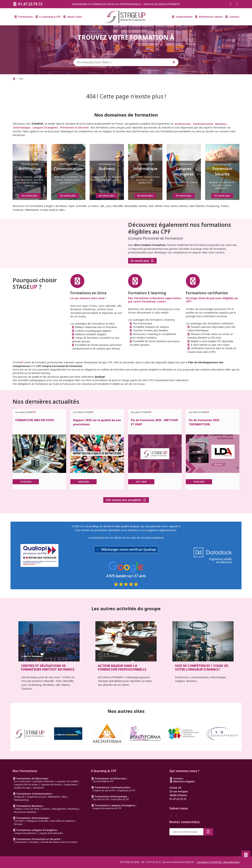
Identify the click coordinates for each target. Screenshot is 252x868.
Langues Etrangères (45, 127)
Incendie (34, 842)
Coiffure (18, 809)
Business (221, 124)
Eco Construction (22, 781)
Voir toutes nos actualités (126, 500)
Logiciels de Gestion (51, 785)
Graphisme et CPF (126, 790)
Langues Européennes (25, 833)
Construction (20, 842)
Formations (24, 17)
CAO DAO (19, 821)
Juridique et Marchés (44, 781)
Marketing (73, 809)
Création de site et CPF (104, 790)
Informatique (22, 127)
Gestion (46, 809)
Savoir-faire (73, 17)
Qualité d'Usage (22, 788)
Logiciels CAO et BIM (67, 781)
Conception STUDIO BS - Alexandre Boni (218, 862)
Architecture (183, 124)
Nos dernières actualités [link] (46, 401)
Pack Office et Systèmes (62, 821)
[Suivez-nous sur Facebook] (230, 4)
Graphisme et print (36, 797)
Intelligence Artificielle (37, 821)
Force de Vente (32, 809)
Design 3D (19, 797)
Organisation (70, 785)
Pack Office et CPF (120, 799)
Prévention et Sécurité (74, 127)
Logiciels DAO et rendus (26, 785)
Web (64, 797)
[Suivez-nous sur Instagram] (237, 4)
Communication (203, 124)
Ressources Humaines (25, 812)
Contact (232, 17)
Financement (182, 17)
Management (59, 809)
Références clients (209, 17)
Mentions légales (182, 781)
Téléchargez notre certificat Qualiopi (128, 549)
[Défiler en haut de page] (246, 855)
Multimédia (54, 797)
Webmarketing (21, 800)
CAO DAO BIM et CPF (103, 781)
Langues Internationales (51, 833)
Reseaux (18, 824)
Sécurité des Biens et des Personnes (59, 842)
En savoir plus (142, 261)
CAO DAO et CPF (101, 799)
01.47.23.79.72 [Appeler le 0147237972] (28, 4)
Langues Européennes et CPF (107, 808)
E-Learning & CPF (48, 17)
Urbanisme (38, 788)
